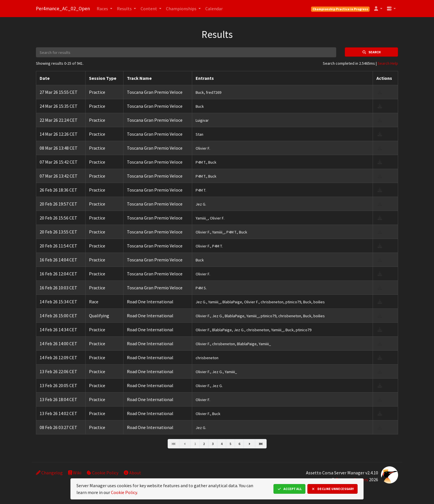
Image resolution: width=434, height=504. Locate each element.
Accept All (289, 489)
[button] (378, 9)
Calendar (214, 9)
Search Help (388, 63)
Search (371, 52)
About (132, 473)
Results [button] (125, 9)
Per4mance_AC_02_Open (63, 9)
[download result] (380, 92)
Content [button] (149, 9)
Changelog (49, 473)
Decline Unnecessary (332, 489)
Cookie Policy (103, 473)
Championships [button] (182, 9)
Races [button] (103, 9)
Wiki (75, 473)
